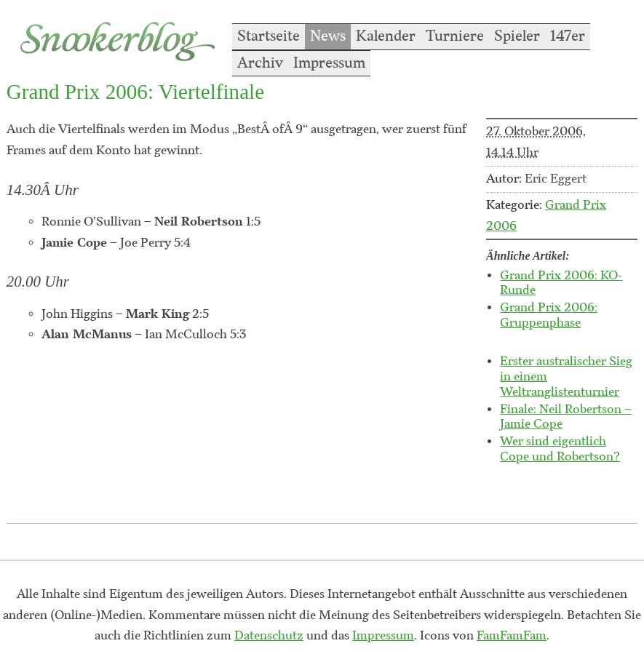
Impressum (329, 63)
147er (568, 36)
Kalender (386, 36)
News (328, 36)
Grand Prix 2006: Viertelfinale (135, 92)
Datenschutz (269, 636)
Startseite (269, 36)
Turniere (455, 36)
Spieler (517, 36)
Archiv (260, 63)
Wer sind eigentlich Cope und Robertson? (560, 449)
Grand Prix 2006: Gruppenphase (549, 315)
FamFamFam (512, 636)
